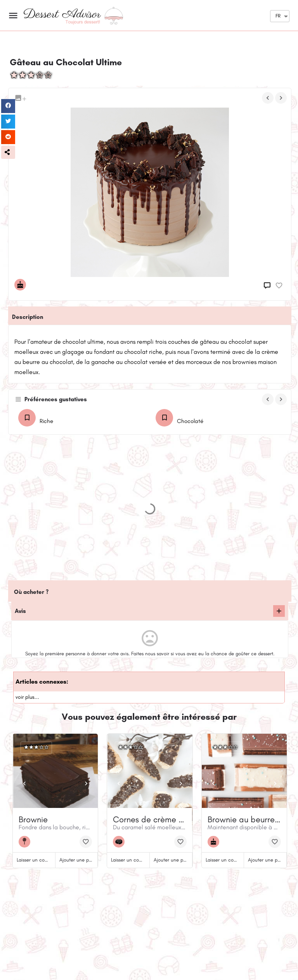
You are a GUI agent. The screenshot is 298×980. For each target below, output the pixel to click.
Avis (20, 611)
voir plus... (27, 697)
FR (278, 16)
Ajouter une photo (79, 860)
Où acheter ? (31, 592)
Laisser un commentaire (42, 860)
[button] (8, 152)
